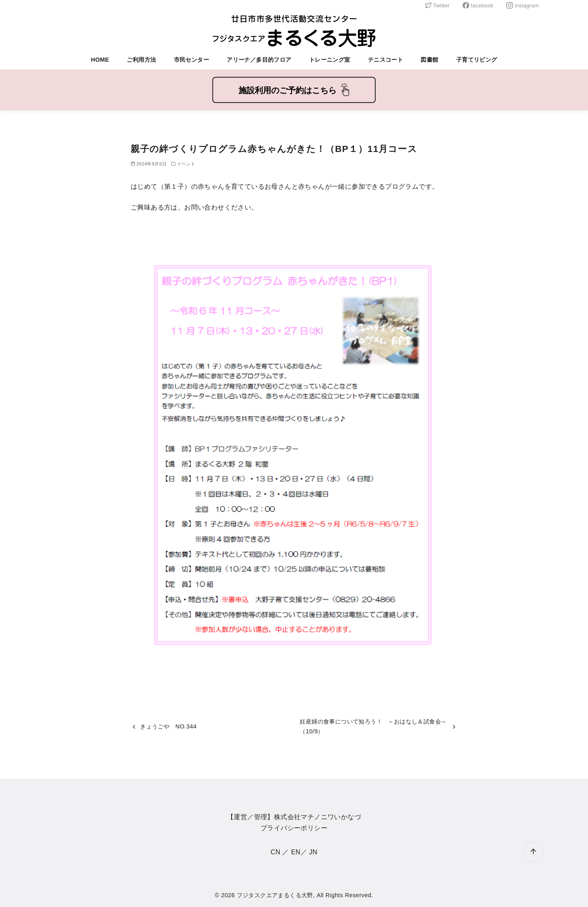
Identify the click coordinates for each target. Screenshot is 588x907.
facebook (478, 6)
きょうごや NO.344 (168, 726)
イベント (186, 164)
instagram (523, 6)
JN (313, 852)
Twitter (437, 6)
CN (276, 852)
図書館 (429, 60)
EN (296, 852)
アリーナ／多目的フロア (259, 60)
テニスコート (385, 60)
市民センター (192, 60)
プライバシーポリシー (294, 828)
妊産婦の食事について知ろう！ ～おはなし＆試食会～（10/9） (373, 726)
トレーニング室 (330, 60)
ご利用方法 (141, 60)
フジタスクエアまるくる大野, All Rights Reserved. (305, 895)
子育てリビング (477, 60)
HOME (100, 60)
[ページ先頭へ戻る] (533, 852)
